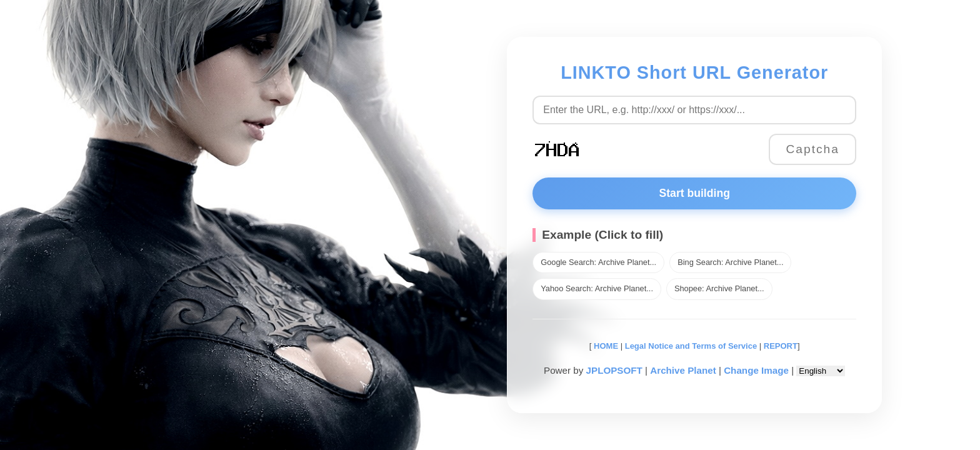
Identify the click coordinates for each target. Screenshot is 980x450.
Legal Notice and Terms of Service (691, 346)
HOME (605, 346)
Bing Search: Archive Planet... (730, 262)
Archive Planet (683, 370)
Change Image (756, 370)
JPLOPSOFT (614, 370)
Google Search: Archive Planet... (598, 262)
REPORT (781, 346)
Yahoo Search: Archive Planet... (597, 288)
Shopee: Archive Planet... (719, 288)
